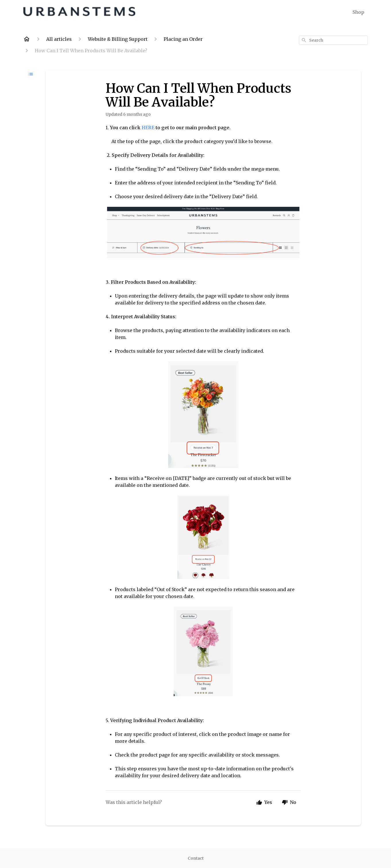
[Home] (27, 39)
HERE (149, 128)
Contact (196, 858)
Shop (358, 12)
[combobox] (333, 40)
